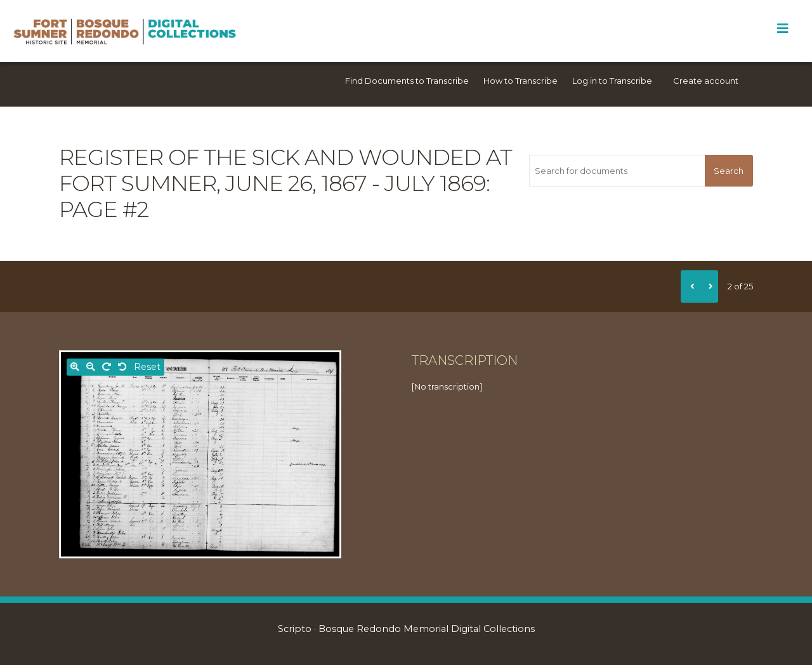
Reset (147, 367)
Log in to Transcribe (612, 81)
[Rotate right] (107, 367)
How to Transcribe (521, 81)
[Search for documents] (617, 171)
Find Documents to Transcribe (407, 81)
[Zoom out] (91, 367)
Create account (706, 81)
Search (729, 171)
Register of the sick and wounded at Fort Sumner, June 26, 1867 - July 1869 (285, 170)
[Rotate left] (122, 367)
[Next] (709, 286)
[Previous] (690, 286)
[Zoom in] (75, 367)
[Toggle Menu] (783, 29)
